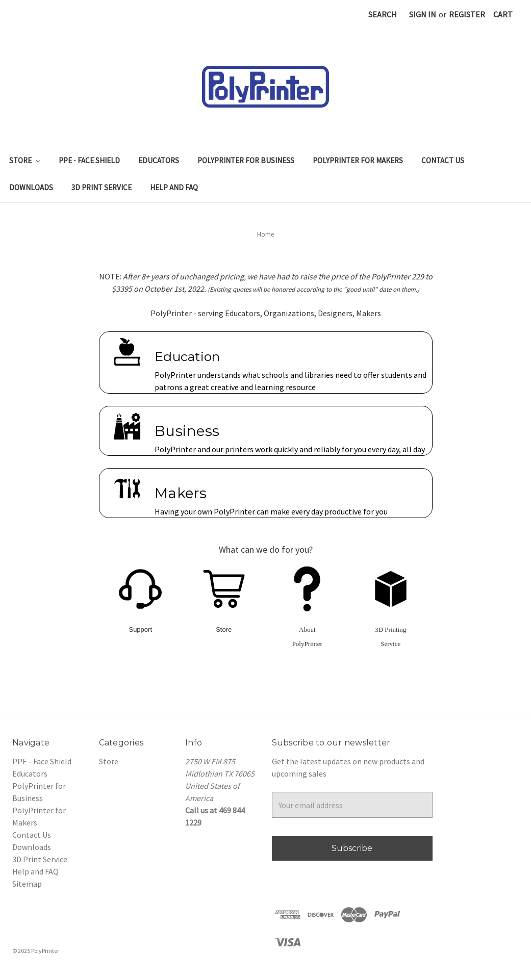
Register (467, 14)
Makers (181, 493)
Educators (159, 160)
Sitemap (27, 884)
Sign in (423, 14)
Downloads (31, 187)
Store (25, 160)
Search (383, 14)
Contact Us (443, 160)
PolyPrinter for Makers (358, 160)
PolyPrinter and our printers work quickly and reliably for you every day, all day (290, 449)
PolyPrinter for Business (246, 160)
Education (187, 356)
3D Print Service (102, 187)
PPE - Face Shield (89, 160)
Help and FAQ (174, 187)
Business (187, 431)
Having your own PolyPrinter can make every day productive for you (271, 511)
